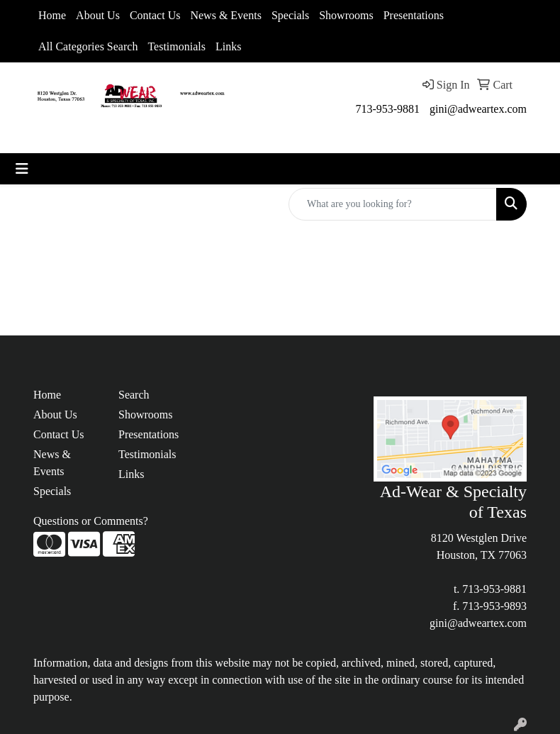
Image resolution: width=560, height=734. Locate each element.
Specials (290, 15)
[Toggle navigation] (22, 169)
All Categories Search (88, 46)
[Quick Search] (393, 204)
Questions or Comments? (91, 521)
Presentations (414, 15)
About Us (98, 15)
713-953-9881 (387, 109)
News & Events (225, 15)
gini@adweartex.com (478, 109)
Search (134, 395)
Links (228, 46)
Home (52, 15)
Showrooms (346, 15)
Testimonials (177, 46)
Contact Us (155, 15)
